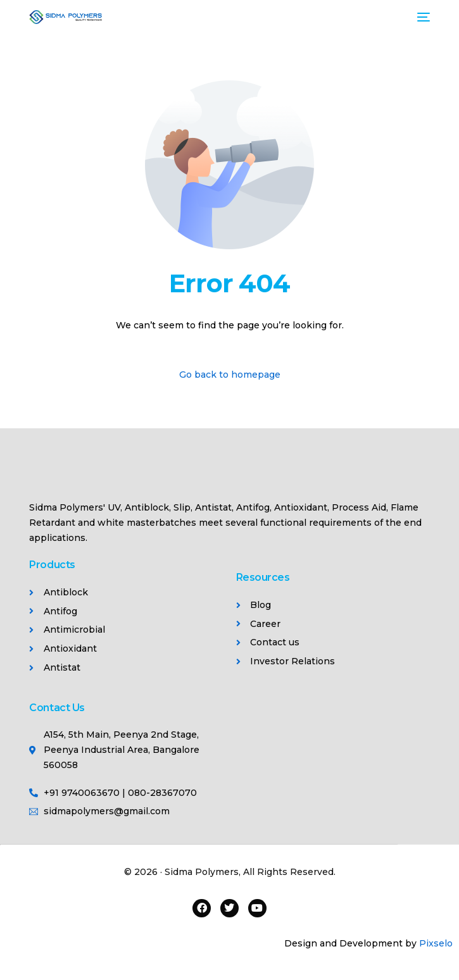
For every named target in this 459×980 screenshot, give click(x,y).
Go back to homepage (230, 375)
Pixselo (436, 943)
